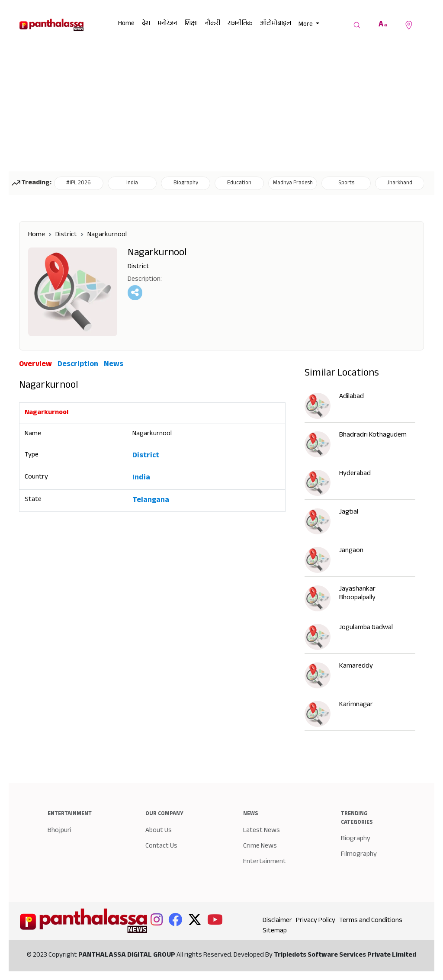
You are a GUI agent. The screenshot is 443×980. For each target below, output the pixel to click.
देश (146, 24)
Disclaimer (277, 921)
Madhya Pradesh (293, 183)
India (132, 183)
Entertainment (265, 862)
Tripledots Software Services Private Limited (345, 956)
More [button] (306, 25)
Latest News (262, 831)
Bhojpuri (59, 831)
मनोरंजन (167, 24)
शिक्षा (191, 24)
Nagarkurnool (107, 235)
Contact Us (161, 847)
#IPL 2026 (79, 183)
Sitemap (275, 931)
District (66, 235)
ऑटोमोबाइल (276, 24)
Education (239, 183)
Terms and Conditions (371, 921)
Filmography (359, 855)
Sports (346, 183)
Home (126, 24)
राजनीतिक (240, 24)
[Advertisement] (221, 106)
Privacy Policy (316, 921)
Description (78, 365)
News (114, 365)
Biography (186, 183)
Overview (35, 365)
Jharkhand (400, 183)
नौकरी (213, 24)
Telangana (151, 501)
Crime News (260, 847)
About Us (159, 831)
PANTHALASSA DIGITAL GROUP (127, 956)
